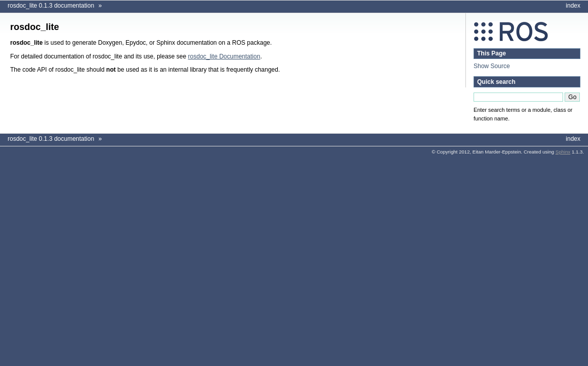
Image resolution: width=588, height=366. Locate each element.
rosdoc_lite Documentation (224, 56)
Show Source (492, 66)
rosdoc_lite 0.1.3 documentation (51, 6)
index (573, 6)
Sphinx (563, 152)
